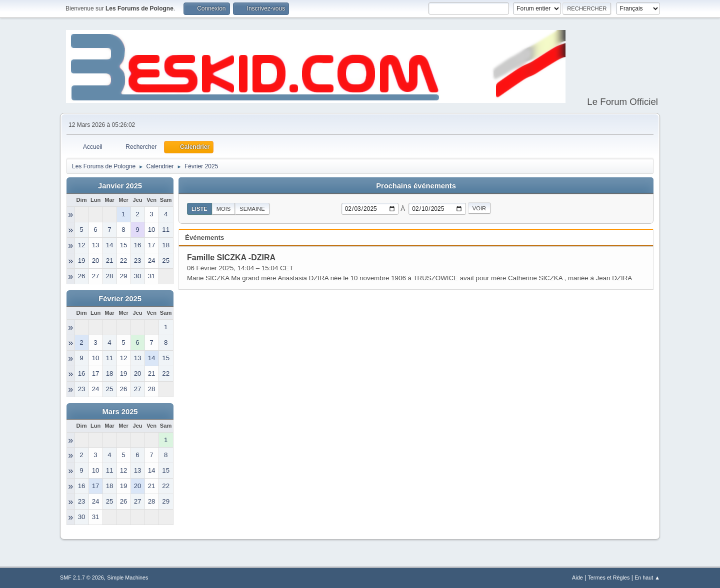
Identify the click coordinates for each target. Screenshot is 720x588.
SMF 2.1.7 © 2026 (82, 578)
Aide (577, 578)
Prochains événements (416, 186)
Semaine (252, 209)
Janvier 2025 (120, 186)
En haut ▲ (647, 578)
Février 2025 (120, 299)
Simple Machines (127, 578)
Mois (224, 209)
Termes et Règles (608, 578)
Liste (199, 209)
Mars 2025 (120, 412)
